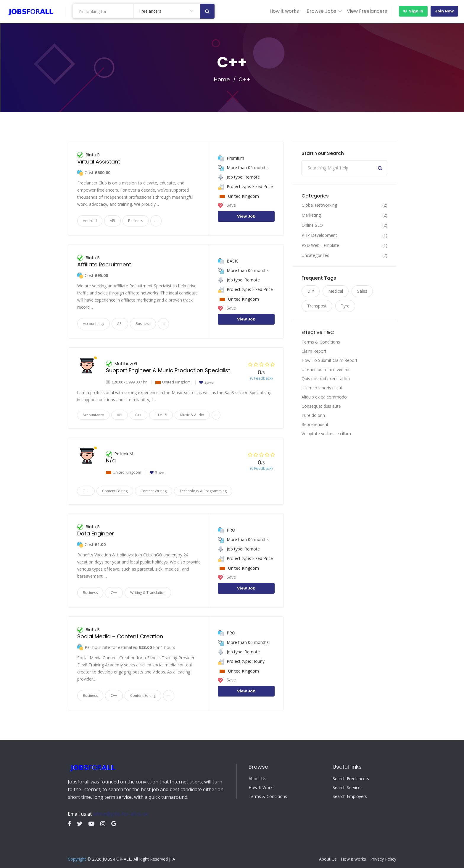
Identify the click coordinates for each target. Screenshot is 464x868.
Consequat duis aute (321, 406)
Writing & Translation (148, 593)
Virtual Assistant (99, 162)
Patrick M (124, 454)
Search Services (348, 788)
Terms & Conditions (321, 342)
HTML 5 (161, 415)
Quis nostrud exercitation (326, 379)
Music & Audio (192, 415)
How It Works (262, 788)
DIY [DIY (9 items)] (311, 291)
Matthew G (126, 364)
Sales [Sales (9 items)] (362, 291)
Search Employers (350, 796)
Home (222, 80)
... (156, 219)
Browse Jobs (321, 11)
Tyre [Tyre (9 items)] (345, 306)
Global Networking (319, 205)
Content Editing (115, 491)
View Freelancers (367, 11)
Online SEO (312, 225)
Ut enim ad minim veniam (326, 369)
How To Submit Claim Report (330, 360)
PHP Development (319, 235)
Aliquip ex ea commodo (324, 397)
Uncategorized (315, 255)
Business (136, 221)
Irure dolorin (313, 415)
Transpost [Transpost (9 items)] (317, 306)
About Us (257, 779)
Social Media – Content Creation (120, 636)
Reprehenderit (315, 424)
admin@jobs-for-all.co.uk (120, 814)
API (112, 221)
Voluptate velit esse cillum (326, 434)
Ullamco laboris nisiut (322, 388)
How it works (284, 11)
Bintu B (93, 155)
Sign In (413, 11)
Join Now (444, 11)
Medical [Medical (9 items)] (336, 291)
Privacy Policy (383, 859)
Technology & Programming (203, 491)
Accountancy (94, 324)
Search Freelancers (351, 779)
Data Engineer (96, 533)
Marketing (311, 215)
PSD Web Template (320, 245)
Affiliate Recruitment (104, 264)
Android (90, 221)
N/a (111, 460)
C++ (138, 415)
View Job (246, 216)
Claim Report (314, 351)
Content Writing (154, 491)
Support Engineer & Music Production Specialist (168, 370)
